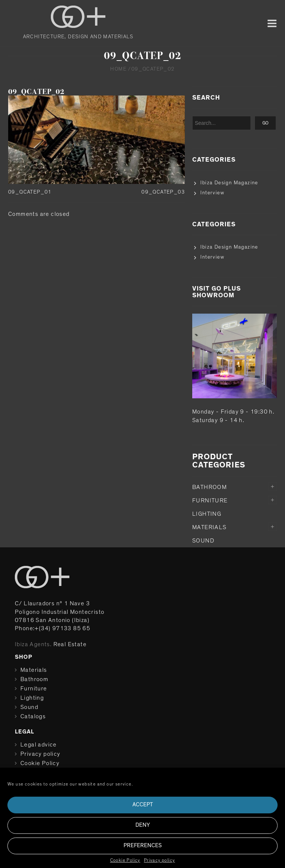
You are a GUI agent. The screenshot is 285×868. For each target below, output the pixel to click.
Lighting (207, 514)
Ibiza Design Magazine (229, 183)
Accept (143, 805)
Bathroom (209, 487)
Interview (212, 193)
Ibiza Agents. (33, 644)
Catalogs (33, 716)
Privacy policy (160, 860)
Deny (143, 825)
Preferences (143, 846)
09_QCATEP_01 (30, 192)
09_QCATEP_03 (163, 192)
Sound (203, 541)
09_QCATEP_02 (36, 92)
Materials (209, 527)
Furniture (210, 501)
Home (118, 69)
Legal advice (39, 745)
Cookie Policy (125, 860)
